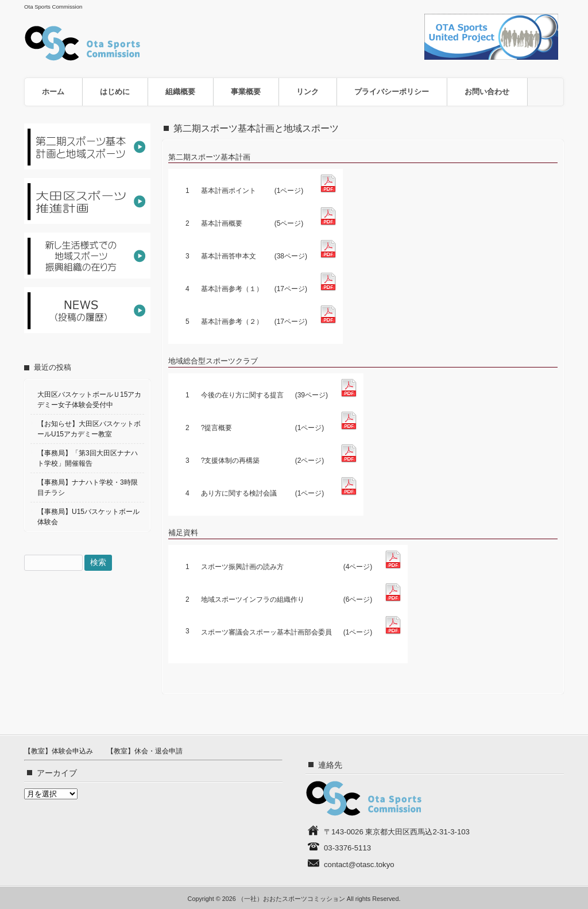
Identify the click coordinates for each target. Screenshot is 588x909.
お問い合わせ (487, 92)
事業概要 (246, 92)
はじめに (115, 92)
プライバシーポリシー (392, 92)
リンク (307, 92)
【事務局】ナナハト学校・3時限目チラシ (88, 488)
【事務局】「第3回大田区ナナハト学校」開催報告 (88, 458)
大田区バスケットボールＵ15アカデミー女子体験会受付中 (89, 400)
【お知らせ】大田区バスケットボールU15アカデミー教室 (89, 429)
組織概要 (180, 92)
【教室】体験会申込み (59, 751)
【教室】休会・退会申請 (145, 751)
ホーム (53, 92)
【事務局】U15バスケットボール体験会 (88, 517)
